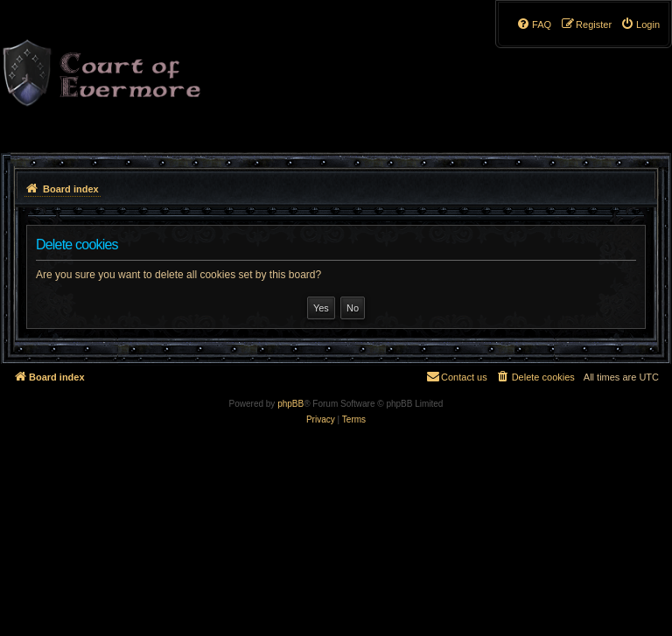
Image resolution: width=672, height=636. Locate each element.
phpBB (290, 404)
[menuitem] (640, 24)
